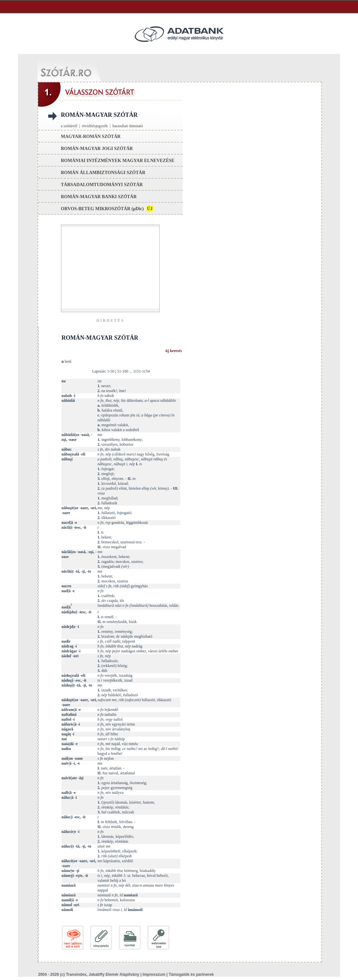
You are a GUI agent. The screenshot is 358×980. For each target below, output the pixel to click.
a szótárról (69, 126)
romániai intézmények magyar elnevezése (118, 161)
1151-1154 (141, 371)
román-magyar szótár (99, 115)
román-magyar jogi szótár (97, 149)
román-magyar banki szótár (99, 197)
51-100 (123, 371)
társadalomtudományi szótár (102, 185)
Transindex (76, 974)
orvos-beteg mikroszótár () (107, 209)
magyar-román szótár (91, 136)
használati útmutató (128, 126)
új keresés (174, 351)
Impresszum (154, 974)
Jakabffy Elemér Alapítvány (114, 974)
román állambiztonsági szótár (103, 173)
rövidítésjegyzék (95, 126)
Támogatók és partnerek (191, 974)
